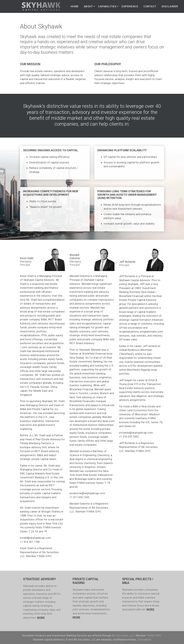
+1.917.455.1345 (79, 497)
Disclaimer (145, 639)
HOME (75, 6)
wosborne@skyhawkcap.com (87, 493)
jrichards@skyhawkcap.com (136, 433)
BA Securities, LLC (123, 635)
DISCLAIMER (170, 6)
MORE (41, 618)
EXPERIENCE (130, 6)
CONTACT (150, 6)
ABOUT (88, 6)
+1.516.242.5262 (129, 437)
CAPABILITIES (107, 6)
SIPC (49, 556)
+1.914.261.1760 (30, 542)
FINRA (41, 556)
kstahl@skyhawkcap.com (35, 538)
